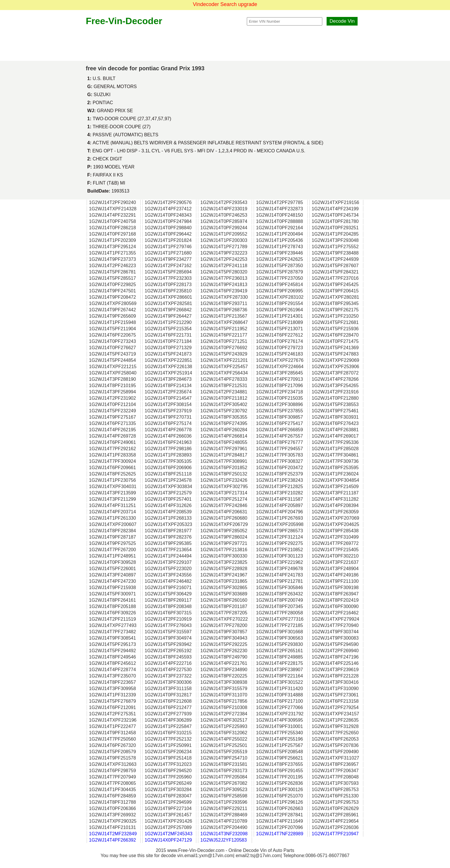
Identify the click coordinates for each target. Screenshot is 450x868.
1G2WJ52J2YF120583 (224, 840)
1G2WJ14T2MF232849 (113, 834)
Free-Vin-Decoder (124, 21)
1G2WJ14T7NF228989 (280, 834)
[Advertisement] (225, 44)
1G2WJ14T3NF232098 (224, 834)
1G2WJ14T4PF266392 (113, 840)
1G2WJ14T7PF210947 (335, 834)
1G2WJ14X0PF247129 (168, 840)
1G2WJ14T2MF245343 (168, 834)
